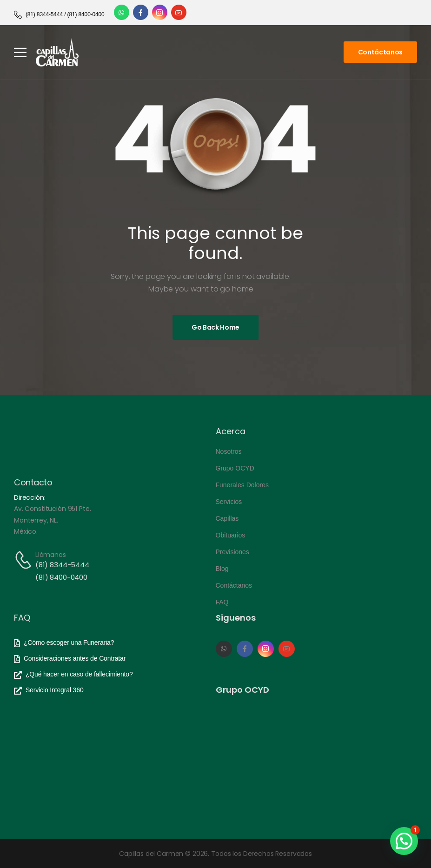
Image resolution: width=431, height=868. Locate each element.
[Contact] (25, 560)
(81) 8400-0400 (61, 577)
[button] (404, 841)
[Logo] (57, 52)
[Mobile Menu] (20, 52)
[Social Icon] (122, 12)
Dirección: (30, 497)
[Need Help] (59, 15)
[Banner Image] (215, 327)
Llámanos (51, 555)
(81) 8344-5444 (62, 565)
